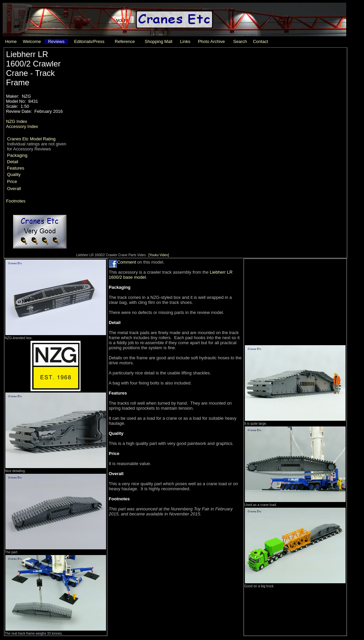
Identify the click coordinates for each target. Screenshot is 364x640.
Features (16, 168)
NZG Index (17, 121)
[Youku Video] (159, 255)
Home (11, 41)
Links (185, 41)
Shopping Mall (158, 41)
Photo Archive (211, 41)
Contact (261, 41)
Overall (14, 189)
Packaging (17, 155)
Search (240, 41)
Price (12, 181)
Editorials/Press (89, 41)
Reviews (56, 41)
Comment (126, 262)
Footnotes (16, 201)
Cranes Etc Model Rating (31, 139)
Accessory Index (22, 126)
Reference (125, 41)
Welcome (32, 41)
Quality (14, 174)
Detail (13, 162)
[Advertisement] (295, 301)
